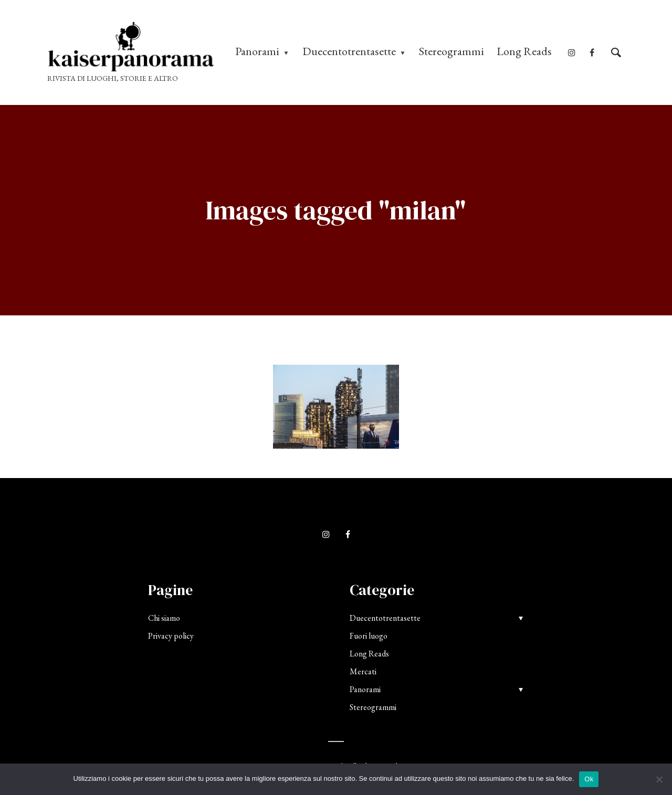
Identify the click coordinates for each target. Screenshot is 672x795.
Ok (589, 779)
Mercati (363, 671)
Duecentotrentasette (349, 51)
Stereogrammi (451, 51)
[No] (659, 779)
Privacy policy (171, 636)
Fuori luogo (369, 636)
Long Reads (524, 51)
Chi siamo (164, 618)
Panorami (257, 51)
